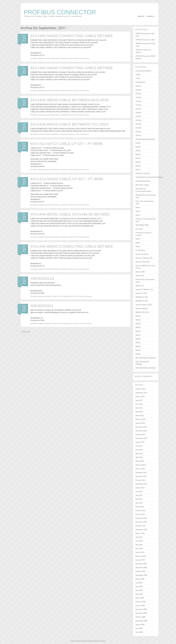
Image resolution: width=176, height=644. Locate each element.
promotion (139, 229)
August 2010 (140, 533)
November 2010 (141, 522)
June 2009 (139, 587)
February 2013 (141, 419)
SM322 (138, 320)
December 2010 (141, 518)
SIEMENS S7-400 (142, 301)
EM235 (138, 162)
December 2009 (141, 564)
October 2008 (140, 617)
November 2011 (141, 476)
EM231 (138, 154)
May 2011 (139, 499)
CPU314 (139, 109)
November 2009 (141, 567)
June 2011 (139, 495)
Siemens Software (142, 308)
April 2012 (139, 457)
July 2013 (139, 400)
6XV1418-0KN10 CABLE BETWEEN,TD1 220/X (70, 124)
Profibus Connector (60, 12)
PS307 (138, 239)
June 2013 (139, 404)
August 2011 (140, 488)
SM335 (138, 339)
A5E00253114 (42, 278)
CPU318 (139, 120)
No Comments (84, 58)
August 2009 (140, 579)
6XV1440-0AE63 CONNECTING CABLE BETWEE (72, 36)
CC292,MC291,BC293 (143, 71)
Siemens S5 (140, 286)
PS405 (138, 243)
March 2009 (140, 598)
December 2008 (141, 609)
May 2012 (139, 453)
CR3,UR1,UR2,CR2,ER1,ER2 (145, 139)
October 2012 (140, 434)
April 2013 (139, 412)
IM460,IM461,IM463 (143, 181)
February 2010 (141, 556)
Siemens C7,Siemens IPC (53, 296)
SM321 (138, 316)
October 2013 (140, 389)
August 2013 (140, 396)
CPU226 (139, 97)
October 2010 (140, 526)
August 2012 (140, 442)
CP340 (138, 75)
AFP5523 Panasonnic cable (145, 40)
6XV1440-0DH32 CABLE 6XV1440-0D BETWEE (70, 214)
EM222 (138, 147)
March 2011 (140, 507)
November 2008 (141, 613)
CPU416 (139, 132)
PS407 (138, 247)
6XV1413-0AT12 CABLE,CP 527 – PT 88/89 (66, 144)
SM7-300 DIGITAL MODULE (146, 368)
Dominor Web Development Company (94, 641)
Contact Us (150, 16)
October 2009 (140, 571)
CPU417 (139, 135)
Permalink (34, 58)
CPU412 (139, 124)
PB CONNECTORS (142, 225)
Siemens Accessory (142, 254)
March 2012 (140, 461)
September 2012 (141, 438)
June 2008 (139, 632)
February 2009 (141, 602)
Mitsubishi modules (142, 185)
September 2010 (141, 529)
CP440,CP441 (140, 82)
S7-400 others (141, 250)
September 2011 (141, 484)
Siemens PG (140, 276)
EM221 (138, 143)
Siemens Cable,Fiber (52, 58)
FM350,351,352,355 (143, 173)
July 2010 (139, 537)
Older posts (25, 332)
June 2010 (139, 541)
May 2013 (139, 408)
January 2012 (140, 469)
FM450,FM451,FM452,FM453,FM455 (149, 177)
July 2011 (139, 491)
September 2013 (141, 393)
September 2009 (141, 575)
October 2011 (140, 480)
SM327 (138, 327)
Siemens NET (140, 272)
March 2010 (140, 552)
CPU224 (139, 94)
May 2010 (139, 545)
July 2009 (139, 583)
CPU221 (139, 86)
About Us (141, 16)
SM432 (138, 354)
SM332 (138, 335)
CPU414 (139, 128)
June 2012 (139, 450)
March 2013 (140, 415)
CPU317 (139, 116)
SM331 (138, 331)
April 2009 (139, 594)
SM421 (138, 343)
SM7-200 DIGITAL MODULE (146, 358)
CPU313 (139, 105)
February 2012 (141, 465)
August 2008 (140, 625)
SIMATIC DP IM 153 (143, 312)
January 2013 (140, 423)
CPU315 (139, 113)
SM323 (138, 324)
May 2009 (139, 590)
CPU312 (139, 101)
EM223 (138, 151)
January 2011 (140, 514)
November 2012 (141, 431)
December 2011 (141, 472)
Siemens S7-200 (141, 293)
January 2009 (140, 606)
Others (138, 207)
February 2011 (141, 510)
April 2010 (139, 548)
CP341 (138, 78)
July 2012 (139, 446)
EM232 (138, 158)
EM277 (138, 170)
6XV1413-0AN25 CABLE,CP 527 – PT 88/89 (67, 179)
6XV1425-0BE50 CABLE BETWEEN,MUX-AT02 (70, 100)
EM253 (138, 166)
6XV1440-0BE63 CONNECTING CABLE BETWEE (72, 246)
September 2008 (141, 621)
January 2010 (140, 560)
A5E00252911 (42, 306)
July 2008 (139, 628)
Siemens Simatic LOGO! (144, 305)
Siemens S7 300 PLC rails (144, 289)
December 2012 (141, 427)
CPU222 (139, 90)
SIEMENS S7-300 (142, 297)
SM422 (138, 346)
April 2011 (139, 503)
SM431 (138, 350)
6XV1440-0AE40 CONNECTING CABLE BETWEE (72, 68)
